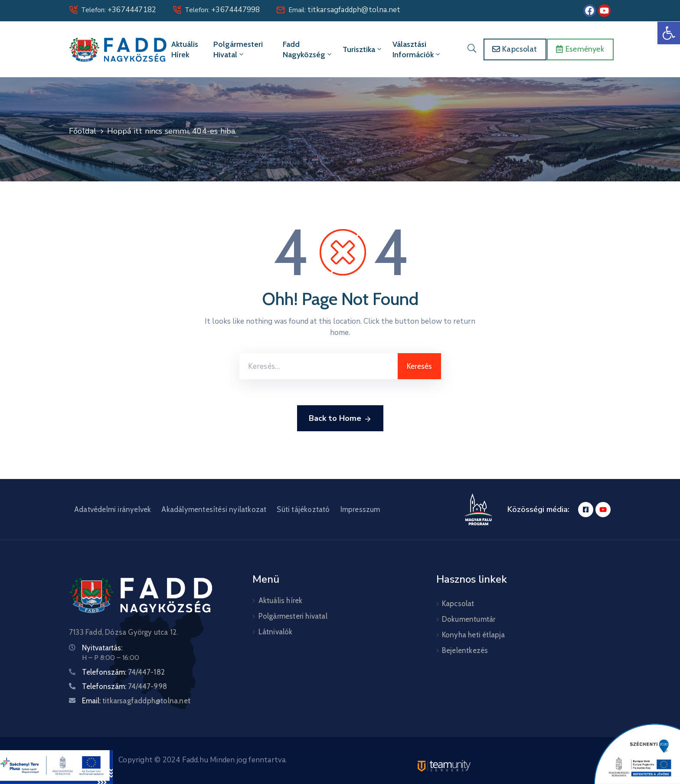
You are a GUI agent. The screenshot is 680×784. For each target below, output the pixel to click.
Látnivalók (276, 632)
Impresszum (360, 509)
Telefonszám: (123, 672)
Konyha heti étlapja (474, 635)
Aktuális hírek (185, 49)
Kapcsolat (458, 604)
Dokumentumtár (469, 619)
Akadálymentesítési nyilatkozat (214, 509)
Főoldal (83, 131)
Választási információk (417, 49)
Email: (344, 10)
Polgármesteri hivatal (238, 49)
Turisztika (363, 49)
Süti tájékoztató (303, 509)
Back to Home (340, 419)
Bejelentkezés (465, 650)
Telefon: (119, 10)
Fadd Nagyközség (308, 49)
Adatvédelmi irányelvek (113, 509)
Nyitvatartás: (102, 648)
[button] (669, 33)
